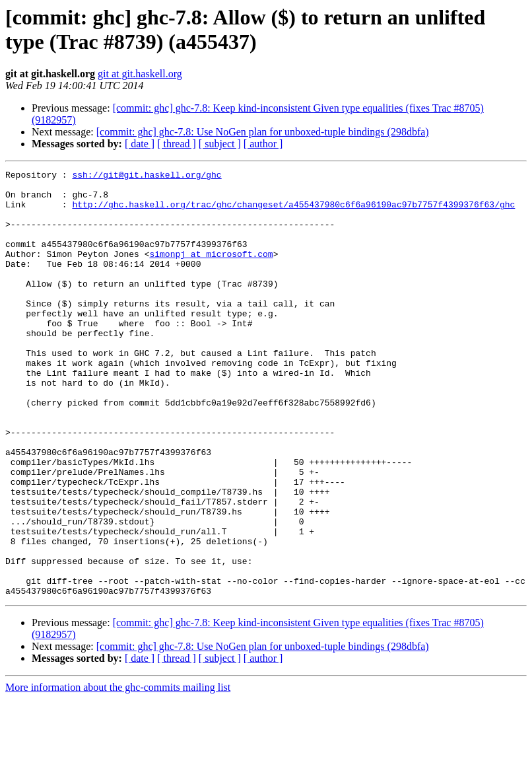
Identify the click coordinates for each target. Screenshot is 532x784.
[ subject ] (220, 144)
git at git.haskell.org (140, 74)
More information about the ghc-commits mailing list (118, 772)
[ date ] (140, 144)
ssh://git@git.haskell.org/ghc (147, 176)
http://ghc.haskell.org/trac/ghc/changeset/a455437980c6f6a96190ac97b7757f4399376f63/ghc (293, 212)
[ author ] (263, 144)
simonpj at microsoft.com (211, 271)
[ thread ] (177, 144)
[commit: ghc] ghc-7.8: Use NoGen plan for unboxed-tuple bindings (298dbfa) (263, 132)
